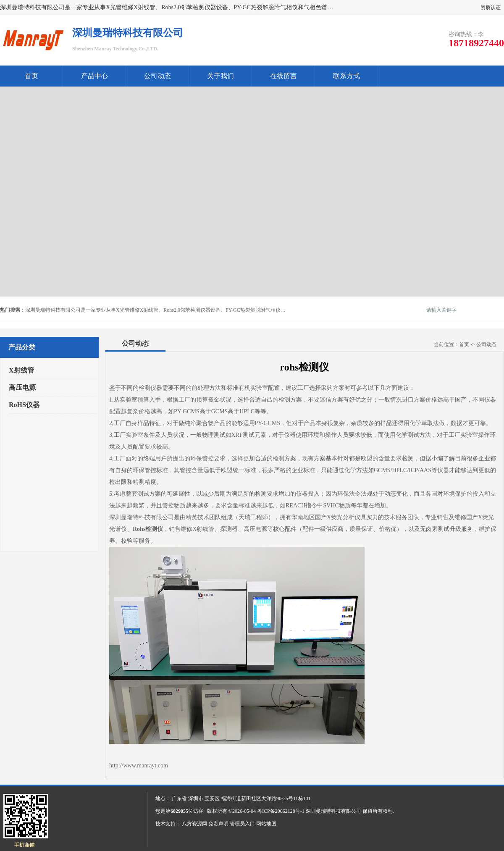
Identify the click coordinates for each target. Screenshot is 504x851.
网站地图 (266, 824)
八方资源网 (194, 824)
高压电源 (22, 387)
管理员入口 (242, 824)
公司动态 (157, 76)
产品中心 (94, 76)
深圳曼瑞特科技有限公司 (333, 811)
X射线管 (21, 370)
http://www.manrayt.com (139, 766)
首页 (31, 76)
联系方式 (346, 76)
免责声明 (218, 824)
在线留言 (283, 76)
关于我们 (220, 76)
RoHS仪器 (24, 405)
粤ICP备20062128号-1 (281, 811)
